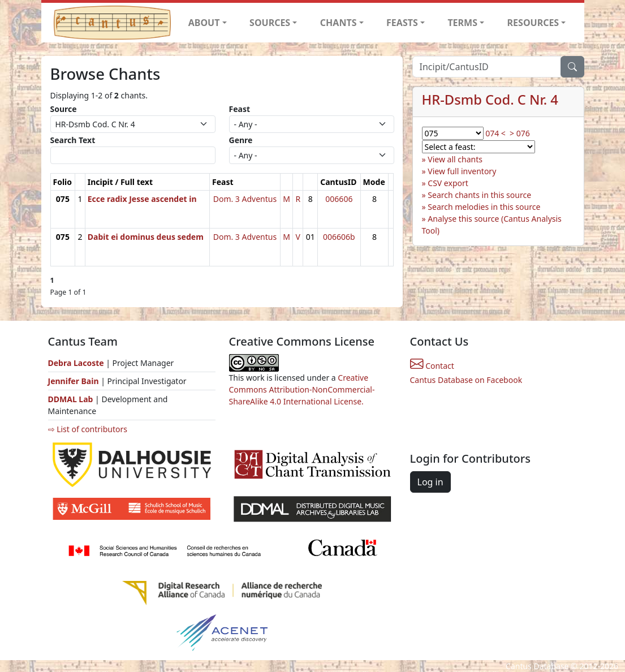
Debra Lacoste (76, 363)
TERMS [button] (462, 23)
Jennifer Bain (75, 381)
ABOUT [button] (204, 23)
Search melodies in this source (484, 207)
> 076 (520, 133)
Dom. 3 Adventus (245, 199)
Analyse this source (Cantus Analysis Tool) (492, 225)
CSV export (448, 183)
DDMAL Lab (71, 399)
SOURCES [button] (270, 23)
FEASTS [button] (402, 23)
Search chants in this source (479, 195)
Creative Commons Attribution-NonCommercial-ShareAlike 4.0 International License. (302, 389)
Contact (432, 366)
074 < (495, 133)
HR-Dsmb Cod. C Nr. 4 (490, 100)
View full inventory (462, 171)
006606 (339, 199)
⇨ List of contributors (88, 429)
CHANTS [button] (339, 23)
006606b (339, 237)
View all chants (455, 159)
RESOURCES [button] (533, 23)
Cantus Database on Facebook (466, 380)
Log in (430, 482)
